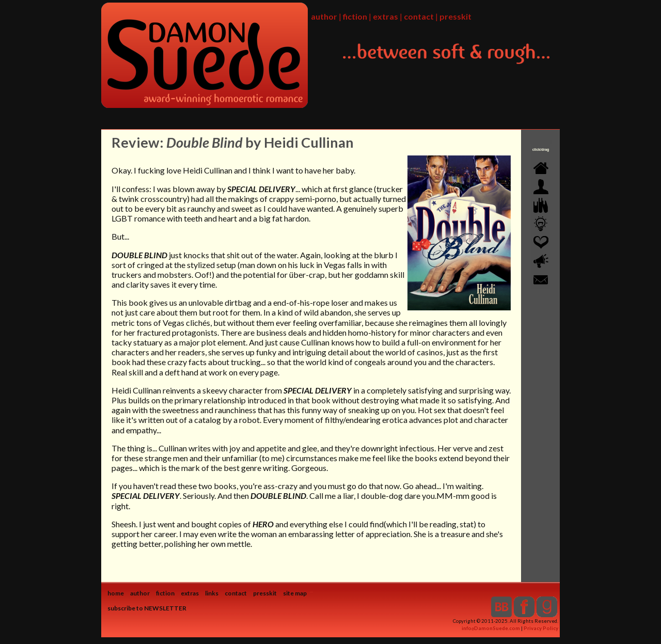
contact (419, 16)
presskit (455, 16)
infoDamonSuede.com (491, 628)
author (324, 16)
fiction (355, 16)
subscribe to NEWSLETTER (147, 608)
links (212, 593)
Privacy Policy (541, 628)
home (116, 593)
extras (385, 16)
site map (295, 593)
